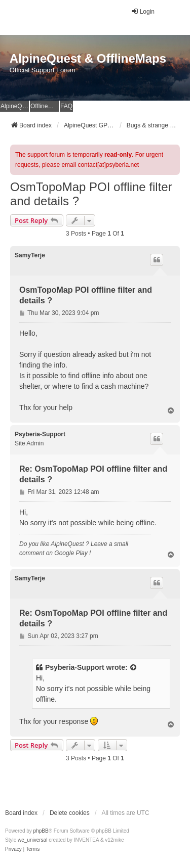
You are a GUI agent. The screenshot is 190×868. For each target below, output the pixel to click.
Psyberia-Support (40, 434)
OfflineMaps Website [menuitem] (45, 106)
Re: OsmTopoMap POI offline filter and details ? (93, 474)
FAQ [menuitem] (66, 106)
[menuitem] (13, 849)
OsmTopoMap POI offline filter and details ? (91, 194)
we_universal (32, 840)
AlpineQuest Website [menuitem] (15, 106)
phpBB (41, 831)
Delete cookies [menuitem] (70, 813)
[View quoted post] (134, 668)
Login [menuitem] (143, 11)
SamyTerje (30, 255)
